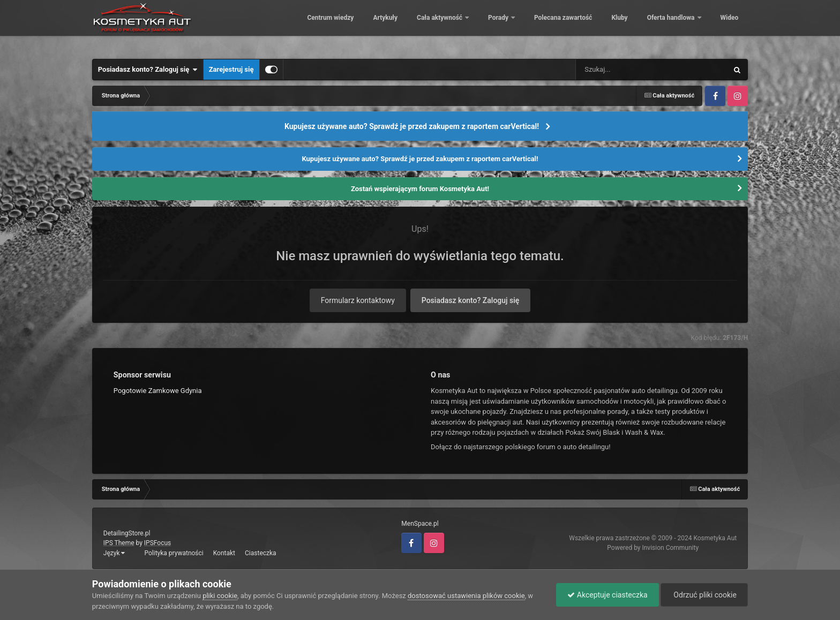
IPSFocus (157, 543)
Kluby (612, 27)
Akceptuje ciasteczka (607, 595)
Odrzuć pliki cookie (704, 595)
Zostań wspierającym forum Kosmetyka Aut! (420, 189)
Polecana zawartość (556, 27)
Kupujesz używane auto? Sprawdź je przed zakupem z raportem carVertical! (412, 126)
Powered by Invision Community (653, 548)
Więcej (723, 27)
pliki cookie (220, 596)
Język (114, 553)
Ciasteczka (261, 553)
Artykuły (378, 27)
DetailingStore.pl (127, 533)
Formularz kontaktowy (358, 300)
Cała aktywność (433, 27)
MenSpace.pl (420, 524)
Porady (492, 27)
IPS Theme (119, 543)
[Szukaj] (627, 70)
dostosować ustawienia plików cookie (466, 596)
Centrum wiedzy (323, 27)
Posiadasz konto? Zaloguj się (148, 70)
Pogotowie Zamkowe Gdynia (158, 391)
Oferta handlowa (664, 27)
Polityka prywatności (174, 553)
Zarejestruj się (231, 69)
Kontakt (224, 553)
